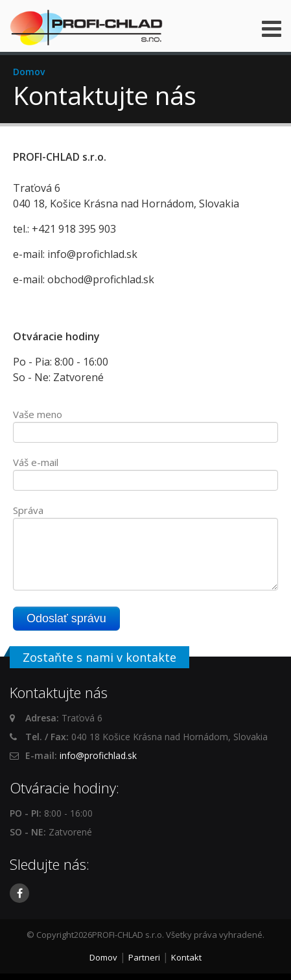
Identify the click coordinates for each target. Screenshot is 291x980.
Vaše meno (38, 414)
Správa (28, 510)
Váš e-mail (36, 462)
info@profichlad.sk (98, 755)
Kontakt (186, 957)
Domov (29, 72)
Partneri (144, 957)
